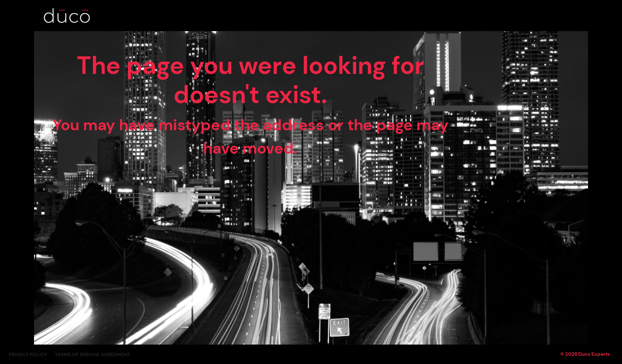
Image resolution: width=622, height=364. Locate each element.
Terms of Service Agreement (93, 355)
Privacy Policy (28, 355)
